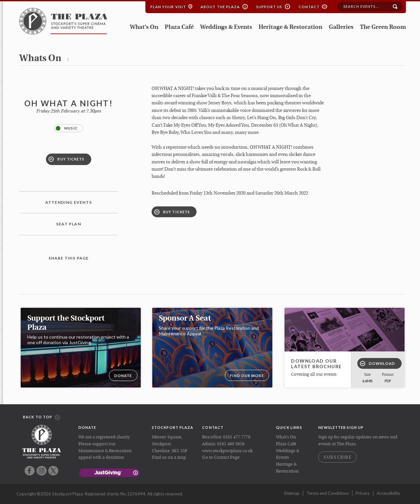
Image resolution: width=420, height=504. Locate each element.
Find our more (247, 376)
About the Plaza (220, 7)
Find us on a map (169, 458)
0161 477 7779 (237, 437)
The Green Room (383, 27)
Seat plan (69, 224)
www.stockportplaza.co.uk (227, 451)
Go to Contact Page (221, 458)
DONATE (123, 376)
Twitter (53, 471)
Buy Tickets (66, 159)
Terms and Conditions (328, 493)
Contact (309, 7)
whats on (40, 59)
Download (378, 364)
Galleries (341, 27)
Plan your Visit (168, 7)
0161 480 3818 (231, 444)
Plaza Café (179, 27)
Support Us (269, 7)
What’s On (144, 27)
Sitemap (292, 493)
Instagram (42, 471)
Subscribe (337, 457)
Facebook (30, 471)
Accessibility (388, 493)
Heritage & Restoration (290, 27)
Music (67, 128)
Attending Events (69, 202)
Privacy (363, 493)
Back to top (42, 417)
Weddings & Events (226, 27)
